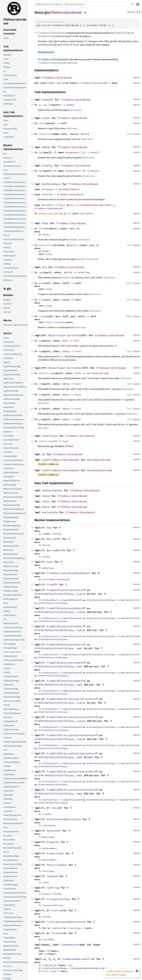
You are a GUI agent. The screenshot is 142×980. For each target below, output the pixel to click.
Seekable (8, 974)
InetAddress (9, 754)
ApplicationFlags (11, 391)
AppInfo (7, 362)
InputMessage (10, 770)
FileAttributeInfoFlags (13, 628)
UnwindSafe (9, 137)
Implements (46, 52)
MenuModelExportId (12, 848)
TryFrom (57, 910)
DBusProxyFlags (10, 554)
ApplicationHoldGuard (13, 395)
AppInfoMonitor (10, 371)
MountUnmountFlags (13, 864)
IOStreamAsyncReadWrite (15, 742)
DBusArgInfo (9, 477)
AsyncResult (9, 407)
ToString (7, 264)
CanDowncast (69, 945)
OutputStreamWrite (12, 901)
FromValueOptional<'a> (14, 231)
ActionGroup (9, 350)
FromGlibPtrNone (70, 600)
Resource (8, 966)
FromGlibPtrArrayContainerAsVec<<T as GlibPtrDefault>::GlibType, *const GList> (16, 207)
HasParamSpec (10, 75)
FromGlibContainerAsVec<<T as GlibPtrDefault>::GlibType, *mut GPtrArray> (16, 199)
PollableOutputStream (13, 921)
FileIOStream (9, 664)
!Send (6, 121)
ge (40, 419)
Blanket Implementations (13, 147)
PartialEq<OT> (10, 96)
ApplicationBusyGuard (13, 383)
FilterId (7, 705)
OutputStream (10, 889)
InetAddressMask (11, 758)
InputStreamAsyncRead (14, 783)
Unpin (6, 133)
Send (47, 496)
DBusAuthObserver (12, 481)
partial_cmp (46, 373)
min (41, 300)
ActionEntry (8, 342)
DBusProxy (8, 550)
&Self (84, 134)
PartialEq (74, 335)
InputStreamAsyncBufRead (15, 779)
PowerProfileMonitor (12, 925)
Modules (8, 295)
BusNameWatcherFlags (14, 428)
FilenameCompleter (12, 701)
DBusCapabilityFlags (13, 489)
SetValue (47, 194)
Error (45, 971)
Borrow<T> (8, 158)
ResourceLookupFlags (13, 970)
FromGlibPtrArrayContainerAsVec (70, 699)
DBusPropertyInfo (11, 546)
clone (42, 123)
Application (8, 379)
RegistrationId (10, 950)
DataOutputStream (12, 583)
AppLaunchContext (12, 375)
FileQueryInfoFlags (12, 697)
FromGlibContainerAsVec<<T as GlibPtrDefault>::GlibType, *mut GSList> (16, 203)
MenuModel (9, 844)
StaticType (8, 104)
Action (6, 338)
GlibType (67, 594)
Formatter (72, 152)
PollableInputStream (13, 917)
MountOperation (11, 860)
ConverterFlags (10, 456)
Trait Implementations (13, 48)
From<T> (7, 178)
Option (61, 83)
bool (77, 341)
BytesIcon (8, 432)
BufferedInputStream (13, 415)
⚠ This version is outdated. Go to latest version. (120, 973)
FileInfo (7, 672)
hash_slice (46, 245)
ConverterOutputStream (14, 464)
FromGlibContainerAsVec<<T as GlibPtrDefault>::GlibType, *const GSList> (16, 190)
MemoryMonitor (10, 819)
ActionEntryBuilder (12, 346)
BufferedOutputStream (14, 420)
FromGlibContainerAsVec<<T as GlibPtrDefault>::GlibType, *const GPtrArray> (16, 186)
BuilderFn (48, 205)
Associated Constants (10, 32)
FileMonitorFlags (11, 689)
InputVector (9, 791)
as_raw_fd (45, 105)
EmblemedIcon (10, 615)
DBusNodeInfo (10, 538)
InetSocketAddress (12, 762)
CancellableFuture (12, 440)
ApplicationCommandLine (15, 387)
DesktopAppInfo (10, 599)
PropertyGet (9, 252)
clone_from (46, 134)
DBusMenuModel (11, 517)
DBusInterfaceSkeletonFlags (16, 513)
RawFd (70, 105)
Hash (6, 79)
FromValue (56, 928)
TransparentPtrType (52, 905)
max (41, 283)
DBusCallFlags (10, 485)
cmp (41, 272)
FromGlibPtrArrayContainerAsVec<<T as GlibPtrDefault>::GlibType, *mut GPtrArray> (16, 223)
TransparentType (11, 268)
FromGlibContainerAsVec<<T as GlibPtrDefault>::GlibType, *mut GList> (16, 195)
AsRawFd (7, 55)
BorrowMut (54, 550)
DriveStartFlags (10, 607)
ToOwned (7, 260)
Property (7, 248)
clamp (42, 316)
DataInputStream (11, 579)
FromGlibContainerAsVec (64, 590)
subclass (7, 312)
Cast (5, 170)
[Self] (72, 245)
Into (55, 808)
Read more (76, 110)
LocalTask (8, 811)
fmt (41, 152)
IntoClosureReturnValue (14, 239)
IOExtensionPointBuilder (14, 734)
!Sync (6, 125)
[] (138, 12)
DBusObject (9, 542)
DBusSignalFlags (11, 570)
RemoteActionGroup (12, 954)
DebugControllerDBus (13, 595)
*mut (80, 648)
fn (60, 205)
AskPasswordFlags (12, 399)
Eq (4, 71)
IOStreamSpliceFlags (13, 746)
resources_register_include (15, 325)
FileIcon (7, 668)
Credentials (9, 468)
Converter (8, 452)
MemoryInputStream (13, 815)
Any (5, 154)
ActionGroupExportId (13, 354)
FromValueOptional (75, 959)
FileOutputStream (11, 693)
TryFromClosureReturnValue (16, 276)
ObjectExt (8, 243)
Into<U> (7, 235)
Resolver (7, 958)
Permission (8, 913)
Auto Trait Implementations (13, 114)
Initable (7, 766)
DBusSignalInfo (10, 575)
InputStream (9, 775)
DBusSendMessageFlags (14, 558)
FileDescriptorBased (15, 21)
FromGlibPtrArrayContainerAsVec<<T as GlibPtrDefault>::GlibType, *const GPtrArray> (16, 211)
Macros (8, 320)
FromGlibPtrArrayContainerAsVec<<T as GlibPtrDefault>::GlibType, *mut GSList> (16, 227)
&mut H (74, 229)
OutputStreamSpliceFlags (15, 897)
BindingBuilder (10, 411)
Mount (6, 852)
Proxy (6, 934)
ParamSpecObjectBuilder (95, 205)
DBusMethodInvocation (14, 534)
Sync (47, 501)
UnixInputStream (99, 460)
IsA (44, 460)
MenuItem (8, 836)
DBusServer (9, 562)
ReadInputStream (11, 946)
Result (95, 152)
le (40, 395)
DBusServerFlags (11, 566)
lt (40, 384)
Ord (5, 92)
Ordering (84, 272)
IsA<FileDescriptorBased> (15, 84)
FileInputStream (11, 677)
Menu (6, 828)
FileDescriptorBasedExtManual (16, 174)
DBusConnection (11, 493)
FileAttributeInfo (11, 624)
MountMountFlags (11, 856)
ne (40, 351)
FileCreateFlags (10, 648)
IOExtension (9, 726)
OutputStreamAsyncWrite (15, 893)
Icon (5, 750)
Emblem (7, 611)
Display (7, 67)
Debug (6, 63)
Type (65, 441)
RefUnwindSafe (10, 129)
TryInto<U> (8, 280)
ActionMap (8, 358)
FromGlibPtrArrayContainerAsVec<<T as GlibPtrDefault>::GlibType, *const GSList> (16, 215)
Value (51, 826)
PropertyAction (10, 930)
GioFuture (8, 717)
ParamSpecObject (69, 189)
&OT (65, 341)
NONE (6, 38)
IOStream (8, 738)
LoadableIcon (9, 807)
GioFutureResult (11, 721)
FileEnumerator (10, 656)
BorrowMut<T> (10, 162)
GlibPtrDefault (45, 594)
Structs (8, 333)
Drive (6, 603)
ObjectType (56, 335)
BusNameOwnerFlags (13, 424)
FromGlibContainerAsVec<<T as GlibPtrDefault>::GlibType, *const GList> (16, 182)
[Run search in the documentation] (82, 4)
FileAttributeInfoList (12, 632)
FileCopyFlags (9, 644)
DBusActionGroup (11, 473)
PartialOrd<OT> (10, 100)
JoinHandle (8, 795)
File (5, 619)
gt (40, 409)
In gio (7, 289)
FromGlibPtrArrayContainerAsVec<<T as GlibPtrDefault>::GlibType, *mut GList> (16, 219)
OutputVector (9, 905)
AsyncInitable (9, 403)
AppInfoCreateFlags (12, 366)
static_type (46, 441)
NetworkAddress (11, 868)
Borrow (51, 539)
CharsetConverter (11, 448)
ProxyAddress (9, 938)
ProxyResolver (10, 942)
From (50, 585)
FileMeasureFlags (11, 681)
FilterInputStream (11, 709)
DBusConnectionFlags (13, 497)
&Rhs (65, 351)
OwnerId (7, 909)
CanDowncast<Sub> (12, 166)
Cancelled (8, 444)
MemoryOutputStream (13, 823)
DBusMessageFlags (12, 526)
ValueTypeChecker (51, 968)
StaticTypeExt (9, 256)
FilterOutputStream (12, 713)
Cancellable (9, 436)
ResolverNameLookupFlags (15, 962)
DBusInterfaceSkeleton (14, 509)
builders (7, 300)
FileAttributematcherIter (14, 640)
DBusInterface (10, 501)
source (131, 12)
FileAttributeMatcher (13, 636)
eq (40, 341)
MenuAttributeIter (11, 832)
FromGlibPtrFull (127, 600)
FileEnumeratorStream (13, 660)
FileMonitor (8, 685)
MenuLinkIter (9, 840)
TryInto (57, 933)
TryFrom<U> (9, 272)
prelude (7, 308)
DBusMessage (10, 522)
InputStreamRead (11, 787)
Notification (9, 881)
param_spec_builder (51, 213)
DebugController (11, 591)
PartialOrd (60, 322)
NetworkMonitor (11, 872)
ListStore (7, 803)
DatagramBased (11, 587)
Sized (49, 254)
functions (8, 304)
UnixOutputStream (99, 470)
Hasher (46, 235)
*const (82, 594)
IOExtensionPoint (11, 730)
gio (47, 13)
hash (41, 229)
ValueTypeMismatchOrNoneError (86, 968)
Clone (6, 59)
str (70, 205)
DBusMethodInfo (11, 530)
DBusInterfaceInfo (12, 505)
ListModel (8, 799)
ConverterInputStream (13, 460)
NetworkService (10, 877)
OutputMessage (10, 885)
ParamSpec (48, 189)
